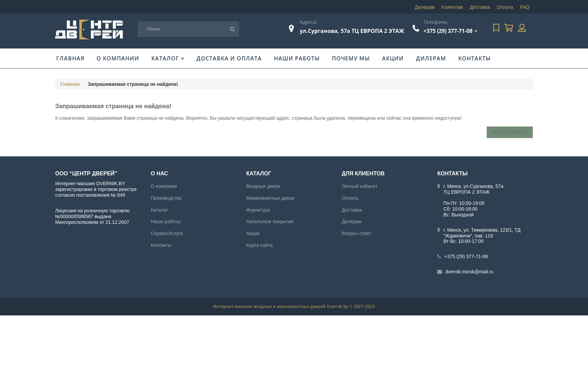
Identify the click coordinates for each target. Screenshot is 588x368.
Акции (393, 58)
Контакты (475, 58)
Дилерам (425, 7)
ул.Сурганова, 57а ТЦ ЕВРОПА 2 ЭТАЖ (352, 31)
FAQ (525, 7)
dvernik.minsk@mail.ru (469, 272)
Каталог (165, 58)
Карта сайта (259, 245)
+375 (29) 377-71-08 (448, 31)
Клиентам (452, 7)
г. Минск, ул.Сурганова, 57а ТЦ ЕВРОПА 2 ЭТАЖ (473, 189)
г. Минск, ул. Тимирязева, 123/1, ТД (482, 230)
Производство (166, 198)
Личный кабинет (360, 186)
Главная (70, 58)
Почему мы (351, 58)
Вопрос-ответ (356, 233)
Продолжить (510, 132)
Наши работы (297, 58)
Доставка (480, 7)
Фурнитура (258, 210)
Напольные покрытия (270, 221)
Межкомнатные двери (270, 198)
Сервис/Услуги (167, 233)
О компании (118, 58)
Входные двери (263, 186)
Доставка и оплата (229, 58)
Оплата (505, 7)
